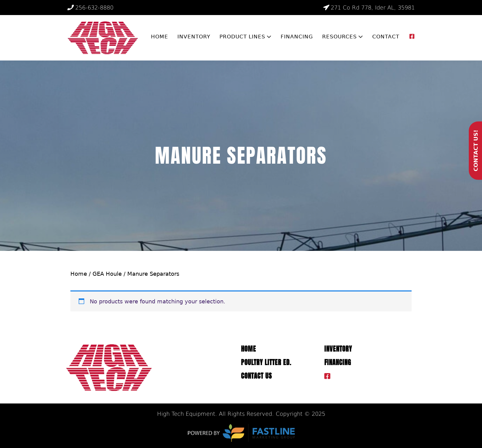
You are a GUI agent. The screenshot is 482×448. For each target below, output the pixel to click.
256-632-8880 (90, 8)
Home (79, 274)
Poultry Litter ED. (266, 362)
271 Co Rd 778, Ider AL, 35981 (369, 8)
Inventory (338, 349)
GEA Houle (107, 274)
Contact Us (257, 376)
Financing (338, 362)
